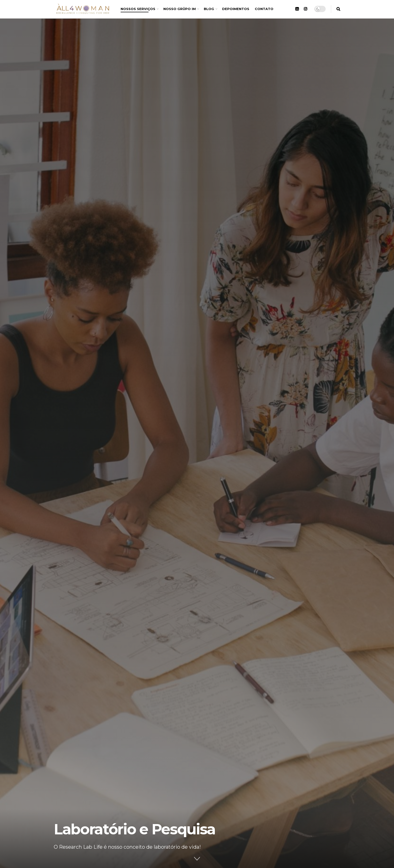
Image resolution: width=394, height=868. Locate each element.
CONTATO (264, 9)
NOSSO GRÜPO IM (180, 9)
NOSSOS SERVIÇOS (138, 9)
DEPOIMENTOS (236, 9)
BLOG (209, 9)
